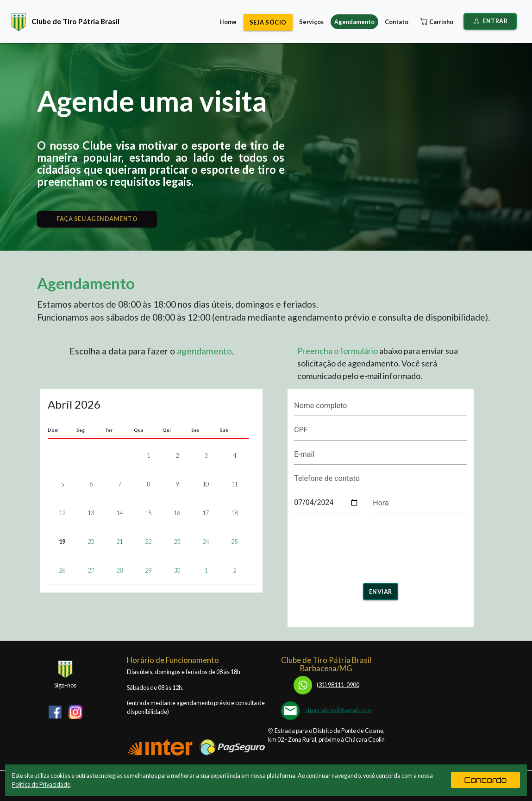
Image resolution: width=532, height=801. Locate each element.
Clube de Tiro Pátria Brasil (63, 21)
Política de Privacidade (41, 784)
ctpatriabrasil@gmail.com (338, 710)
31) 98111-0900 (326, 685)
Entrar (490, 21)
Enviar (381, 592)
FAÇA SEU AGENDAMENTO (97, 219)
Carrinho (436, 22)
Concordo (486, 780)
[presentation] (381, 545)
